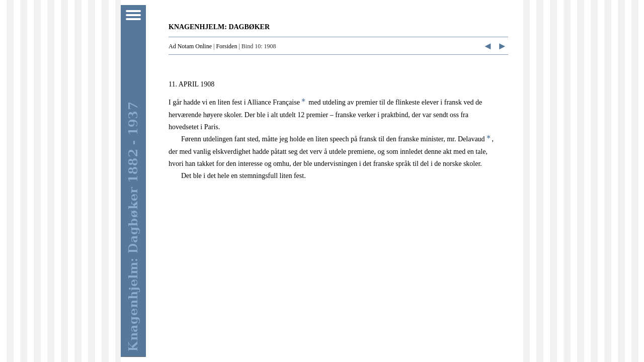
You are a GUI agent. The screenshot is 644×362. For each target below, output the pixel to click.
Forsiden (226, 46)
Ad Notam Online (190, 46)
